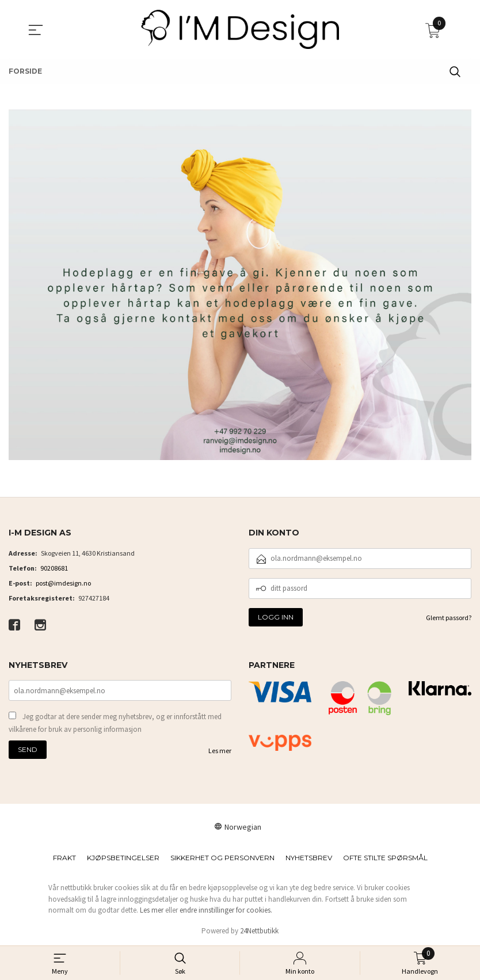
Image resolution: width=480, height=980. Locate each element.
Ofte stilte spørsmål (385, 858)
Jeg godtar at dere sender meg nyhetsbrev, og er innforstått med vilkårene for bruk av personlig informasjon (115, 723)
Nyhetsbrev (309, 858)
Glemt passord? (449, 618)
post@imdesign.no (63, 583)
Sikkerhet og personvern (222, 858)
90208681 (54, 568)
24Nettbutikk (259, 931)
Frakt (64, 858)
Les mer (220, 751)
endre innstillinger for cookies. (226, 910)
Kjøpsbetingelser (123, 858)
